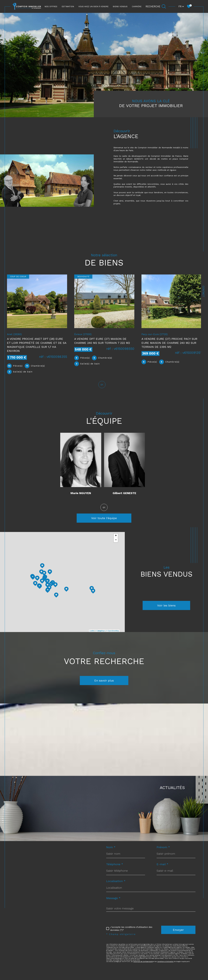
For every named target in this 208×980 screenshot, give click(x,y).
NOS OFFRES (51, 6)
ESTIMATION (68, 6)
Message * (113, 899)
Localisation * (116, 881)
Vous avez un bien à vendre (93, 6)
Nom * (111, 848)
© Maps (100, 631)
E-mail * (162, 865)
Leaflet (92, 631)
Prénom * (163, 848)
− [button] (116, 541)
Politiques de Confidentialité (143, 962)
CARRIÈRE (137, 6)
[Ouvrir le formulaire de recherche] (156, 7)
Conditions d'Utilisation (165, 962)
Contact (203, 291)
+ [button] (116, 536)
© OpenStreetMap (113, 631)
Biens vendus (120, 6)
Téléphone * (115, 865)
